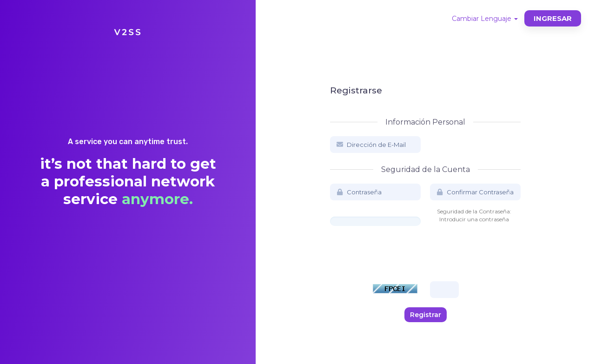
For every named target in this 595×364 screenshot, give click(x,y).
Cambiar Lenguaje (485, 19)
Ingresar (553, 18)
